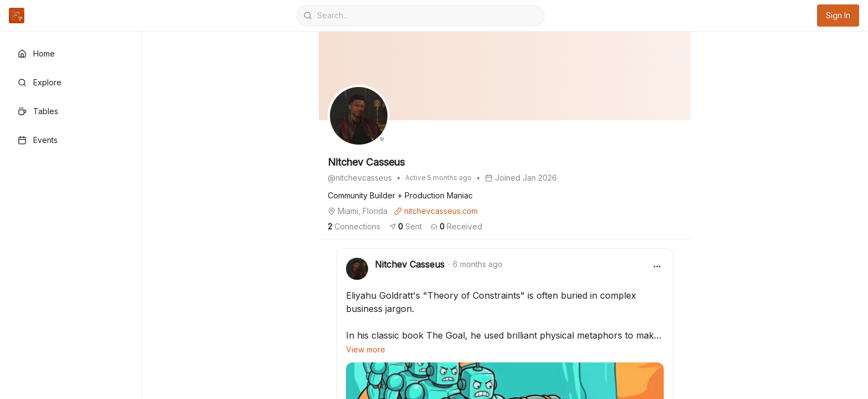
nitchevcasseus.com (436, 211)
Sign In (838, 15)
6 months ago (478, 264)
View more (366, 349)
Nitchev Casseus (410, 264)
